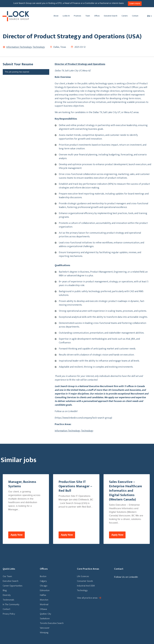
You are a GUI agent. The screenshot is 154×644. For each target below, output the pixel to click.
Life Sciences (83, 576)
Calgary (43, 581)
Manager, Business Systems (22, 484)
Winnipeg (44, 633)
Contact (135, 16)
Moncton (44, 600)
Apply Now (16, 535)
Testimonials (8, 600)
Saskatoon (45, 619)
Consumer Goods (85, 581)
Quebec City (45, 614)
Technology (39, 47)
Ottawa (43, 609)
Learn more (135, 4)
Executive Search (111, 16)
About (56, 16)
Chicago (44, 586)
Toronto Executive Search (52, 623)
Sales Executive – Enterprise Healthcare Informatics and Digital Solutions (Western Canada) (125, 491)
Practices (77, 16)
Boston (43, 576)
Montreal (44, 604)
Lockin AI (66, 16)
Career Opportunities (13, 586)
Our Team (7, 576)
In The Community (11, 604)
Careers (125, 16)
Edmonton (45, 590)
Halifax (43, 595)
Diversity (7, 595)
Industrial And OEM (86, 586)
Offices (97, 16)
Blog (5, 590)
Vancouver (45, 628)
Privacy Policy (9, 614)
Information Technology (19, 47)
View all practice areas (87, 598)
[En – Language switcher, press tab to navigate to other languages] (149, 16)
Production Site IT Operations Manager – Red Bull (75, 486)
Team (88, 16)
